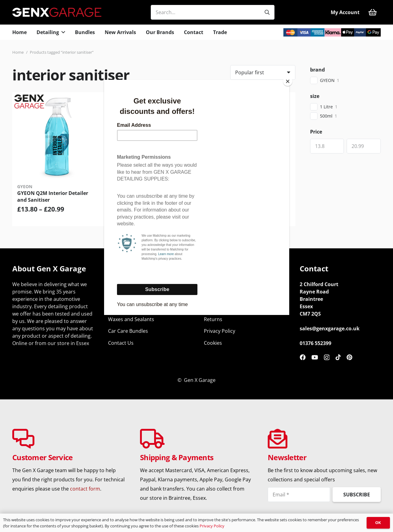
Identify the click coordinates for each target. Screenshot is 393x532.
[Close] (288, 81)
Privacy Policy (212, 526)
